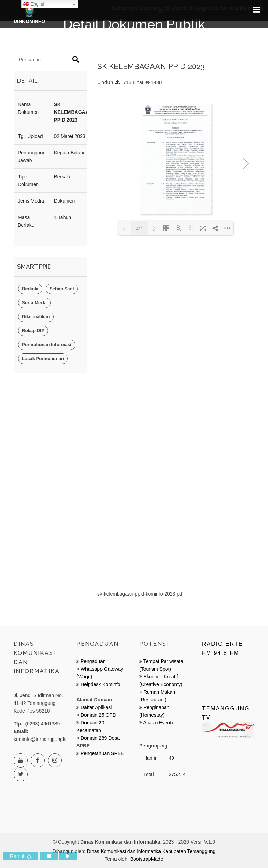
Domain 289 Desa (100, 738)
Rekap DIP (33, 331)
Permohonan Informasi (47, 345)
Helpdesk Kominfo (100, 684)
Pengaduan (92, 661)
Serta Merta (34, 303)
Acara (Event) (158, 723)
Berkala (30, 289)
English (34, 4)
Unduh (109, 82)
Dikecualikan (36, 317)
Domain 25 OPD (98, 715)
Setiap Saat (62, 289)
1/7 (139, 228)
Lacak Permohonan (43, 359)
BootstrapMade (147, 859)
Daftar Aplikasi (96, 707)
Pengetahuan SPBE (102, 753)
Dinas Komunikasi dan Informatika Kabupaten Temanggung (151, 851)
